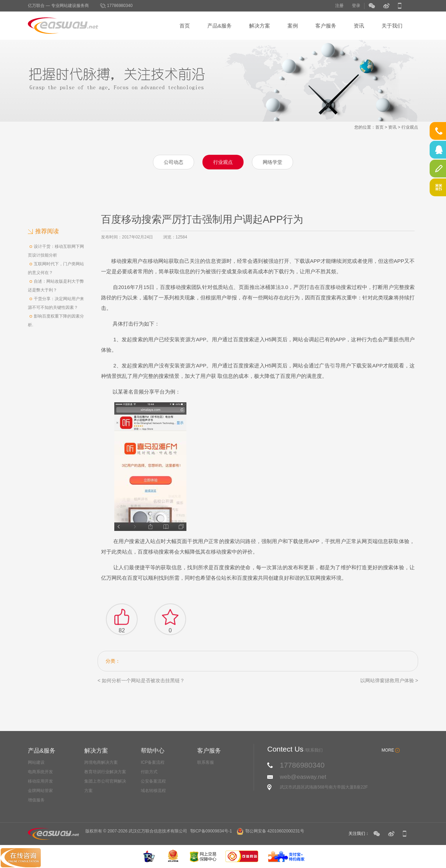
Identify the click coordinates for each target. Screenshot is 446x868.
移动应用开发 (40, 781)
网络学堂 (272, 162)
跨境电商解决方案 (101, 762)
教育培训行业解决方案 (105, 772)
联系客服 (206, 762)
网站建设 (36, 762)
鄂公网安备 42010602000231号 (270, 831)
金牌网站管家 (40, 791)
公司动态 (174, 162)
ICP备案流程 (153, 762)
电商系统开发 (40, 772)
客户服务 (326, 26)
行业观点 (410, 127)
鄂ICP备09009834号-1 (211, 831)
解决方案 (260, 26)
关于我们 (392, 26)
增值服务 (36, 800)
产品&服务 (220, 26)
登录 (356, 6)
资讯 (359, 26)
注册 (339, 6)
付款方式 (149, 772)
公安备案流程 (153, 781)
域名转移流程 (153, 791)
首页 (185, 26)
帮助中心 (153, 751)
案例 (293, 26)
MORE (388, 750)
